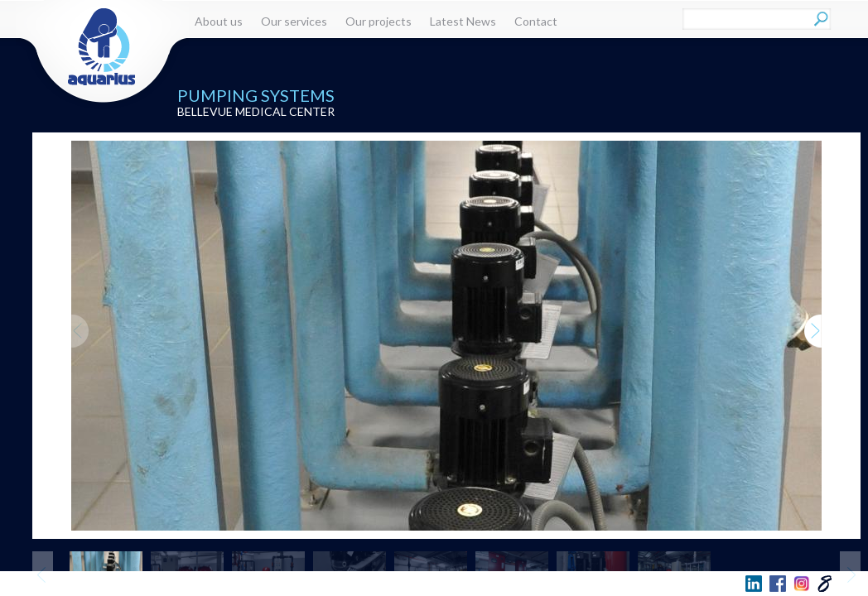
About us (219, 21)
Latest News (463, 21)
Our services (294, 21)
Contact (536, 21)
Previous (80, 315)
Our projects (379, 21)
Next (813, 315)
